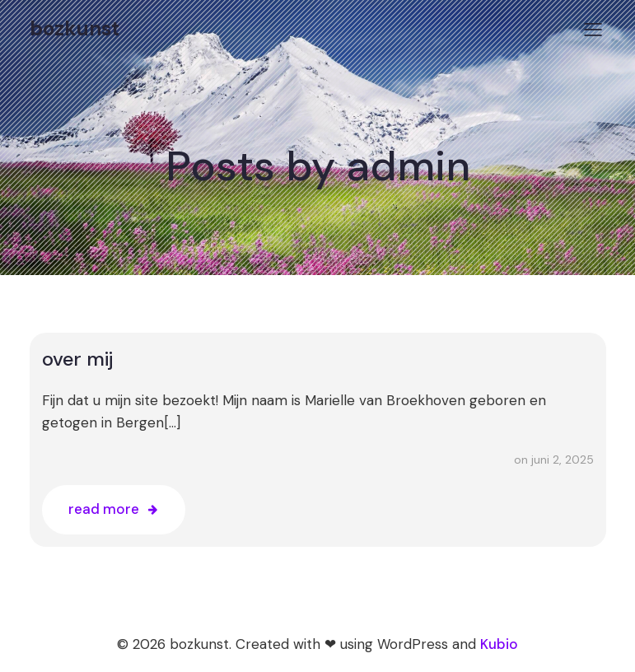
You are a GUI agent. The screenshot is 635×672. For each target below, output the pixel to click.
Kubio (499, 644)
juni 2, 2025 (563, 460)
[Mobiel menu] (594, 29)
